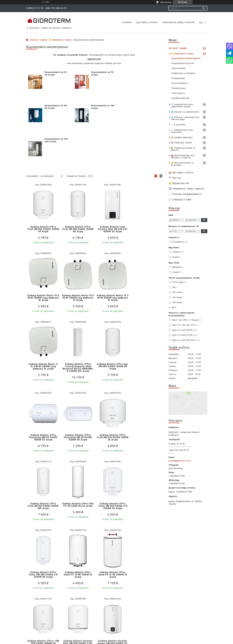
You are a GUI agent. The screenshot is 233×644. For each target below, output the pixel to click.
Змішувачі (71, 610)
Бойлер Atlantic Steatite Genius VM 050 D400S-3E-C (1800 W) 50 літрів (43, 541)
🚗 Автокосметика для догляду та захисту (183, 156)
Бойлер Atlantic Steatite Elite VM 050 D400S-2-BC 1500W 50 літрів (145, 473)
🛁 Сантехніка (178, 125)
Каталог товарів (178, 48)
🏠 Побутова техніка (181, 143)
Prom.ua (131, 638)
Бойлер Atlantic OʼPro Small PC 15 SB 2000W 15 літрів (77, 473)
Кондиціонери (178, 78)
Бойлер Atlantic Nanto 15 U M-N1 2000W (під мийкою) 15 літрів (77, 264)
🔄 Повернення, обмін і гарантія (186, 189)
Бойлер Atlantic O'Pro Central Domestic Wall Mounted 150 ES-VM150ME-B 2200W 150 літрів (145, 266)
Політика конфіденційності (27, 602)
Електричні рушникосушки (79, 602)
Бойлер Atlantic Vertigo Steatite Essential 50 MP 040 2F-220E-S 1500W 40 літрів (111, 542)
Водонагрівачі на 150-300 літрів (99, 107)
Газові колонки (178, 68)
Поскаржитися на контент (123, 641)
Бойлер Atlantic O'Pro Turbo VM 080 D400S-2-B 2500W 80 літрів (145, 404)
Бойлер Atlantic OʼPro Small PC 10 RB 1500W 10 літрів (43, 473)
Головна (127, 23)
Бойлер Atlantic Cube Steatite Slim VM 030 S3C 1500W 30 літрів (111, 196)
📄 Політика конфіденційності (185, 194)
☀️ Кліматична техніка (182, 54)
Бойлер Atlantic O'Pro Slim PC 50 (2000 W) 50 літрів (77, 404)
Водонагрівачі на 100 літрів (55, 107)
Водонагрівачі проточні (183, 63)
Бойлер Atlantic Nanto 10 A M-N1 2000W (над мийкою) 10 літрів (145, 196)
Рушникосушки (179, 88)
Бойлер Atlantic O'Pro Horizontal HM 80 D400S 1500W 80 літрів (111, 335)
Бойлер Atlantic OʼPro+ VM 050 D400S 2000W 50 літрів (111, 473)
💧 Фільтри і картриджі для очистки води (185, 118)
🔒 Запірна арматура (182, 137)
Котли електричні (180, 83)
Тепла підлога (178, 93)
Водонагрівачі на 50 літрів (101, 74)
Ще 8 (174, 307)
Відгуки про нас (22, 614)
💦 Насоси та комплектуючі (185, 112)
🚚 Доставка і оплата (181, 173)
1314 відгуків (166, 2)
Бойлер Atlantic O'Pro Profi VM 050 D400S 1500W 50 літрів (43, 196)
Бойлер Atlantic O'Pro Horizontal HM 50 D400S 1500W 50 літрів (77, 335)
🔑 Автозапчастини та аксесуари (182, 164)
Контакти (18, 606)
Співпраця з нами (23, 617)
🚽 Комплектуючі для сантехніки (182, 131)
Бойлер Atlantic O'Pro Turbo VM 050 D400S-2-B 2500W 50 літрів (111, 404)
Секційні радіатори (181, 98)
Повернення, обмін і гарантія (178, 23)
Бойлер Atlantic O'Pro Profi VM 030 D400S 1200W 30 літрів (145, 335)
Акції (121, 602)
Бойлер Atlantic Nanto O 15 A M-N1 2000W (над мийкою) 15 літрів (111, 264)
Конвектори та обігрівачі (183, 73)
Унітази (70, 614)
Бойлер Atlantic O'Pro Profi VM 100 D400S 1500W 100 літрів (43, 404)
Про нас (18, 610)
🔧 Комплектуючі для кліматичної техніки (182, 106)
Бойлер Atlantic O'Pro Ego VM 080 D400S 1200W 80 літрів (43, 335)
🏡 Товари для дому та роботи (183, 149)
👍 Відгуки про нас (179, 183)
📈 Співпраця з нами (180, 200)
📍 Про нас (175, 178)
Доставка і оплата (147, 23)
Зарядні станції (74, 617)
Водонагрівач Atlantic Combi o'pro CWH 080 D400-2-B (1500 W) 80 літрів (145, 542)
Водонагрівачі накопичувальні (186, 58)
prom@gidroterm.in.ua (180, 461)
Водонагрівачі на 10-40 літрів (55, 74)
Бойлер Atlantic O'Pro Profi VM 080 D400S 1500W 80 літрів (77, 196)
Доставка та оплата (24, 594)
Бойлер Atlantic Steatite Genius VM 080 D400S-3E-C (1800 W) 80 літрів (77, 541)
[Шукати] (203, 8)
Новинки (123, 598)
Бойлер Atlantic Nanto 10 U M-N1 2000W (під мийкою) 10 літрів (43, 264)
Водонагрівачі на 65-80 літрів (146, 74)
